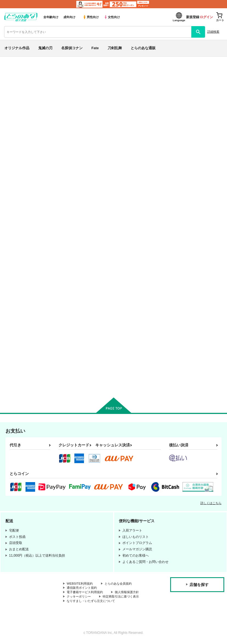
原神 (12, 280)
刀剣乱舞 (115, 48)
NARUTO (17, 254)
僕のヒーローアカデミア (29, 267)
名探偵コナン (72, 48)
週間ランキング (23, 130)
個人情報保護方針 (131, 593)
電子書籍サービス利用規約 (86, 593)
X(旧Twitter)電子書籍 (28, 308)
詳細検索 (213, 32)
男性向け (91, 17)
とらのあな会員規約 (121, 584)
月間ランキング (23, 140)
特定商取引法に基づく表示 (125, 598)
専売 (12, 92)
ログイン (206, 17)
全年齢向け (51, 17)
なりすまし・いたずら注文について (93, 602)
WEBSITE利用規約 (81, 584)
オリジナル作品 (17, 48)
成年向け (69, 17)
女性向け (112, 17)
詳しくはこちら (211, 503)
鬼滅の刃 (45, 48)
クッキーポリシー (80, 598)
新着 (12, 82)
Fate (95, 48)
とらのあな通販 (143, 48)
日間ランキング (23, 120)
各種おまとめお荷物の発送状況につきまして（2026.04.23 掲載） (129, 65)
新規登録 (193, 17)
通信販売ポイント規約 (83, 588)
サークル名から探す (27, 168)
